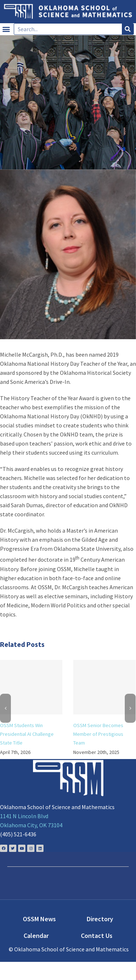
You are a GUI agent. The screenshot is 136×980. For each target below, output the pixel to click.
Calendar (36, 936)
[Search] (128, 29)
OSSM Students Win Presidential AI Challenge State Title (27, 734)
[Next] (130, 708)
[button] (6, 29)
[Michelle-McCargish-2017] (68, 255)
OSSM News (39, 919)
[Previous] (5, 708)
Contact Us (97, 936)
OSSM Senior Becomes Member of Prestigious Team (98, 734)
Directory (100, 919)
